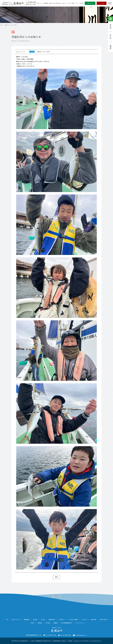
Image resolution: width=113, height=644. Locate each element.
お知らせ (64, 3)
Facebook (53, 597)
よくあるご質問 (70, 3)
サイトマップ (74, 623)
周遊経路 (46, 3)
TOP (1, 25)
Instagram (60, 597)
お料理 (50, 3)
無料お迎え (59, 3)
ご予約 (102, 3)
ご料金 (54, 3)
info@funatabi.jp (81, 635)
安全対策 (82, 3)
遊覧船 (111, 47)
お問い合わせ (90, 3)
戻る (56, 577)
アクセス (77, 3)
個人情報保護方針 (62, 623)
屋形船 (111, 26)
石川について (40, 3)
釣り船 (111, 37)
